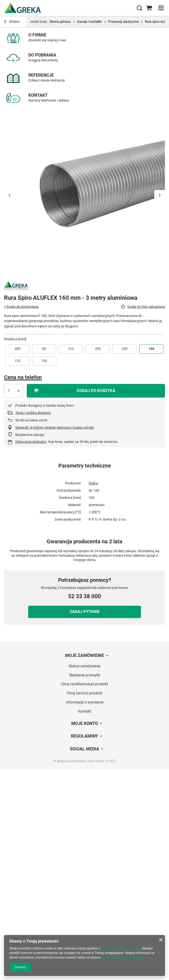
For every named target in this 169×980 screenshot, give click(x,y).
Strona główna (60, 22)
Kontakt (85, 711)
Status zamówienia (84, 666)
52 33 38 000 (84, 596)
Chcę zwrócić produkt (85, 693)
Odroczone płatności (31, 442)
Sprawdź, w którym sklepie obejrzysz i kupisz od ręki (55, 427)
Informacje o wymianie (85, 702)
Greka (93, 483)
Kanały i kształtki (89, 22)
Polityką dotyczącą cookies (121, 948)
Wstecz (12, 22)
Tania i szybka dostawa (33, 413)
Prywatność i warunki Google (122, 957)
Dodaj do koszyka (96, 391)
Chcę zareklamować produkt (84, 684)
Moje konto (85, 723)
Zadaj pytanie (84, 612)
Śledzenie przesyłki (85, 675)
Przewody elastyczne (123, 22)
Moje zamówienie (85, 655)
